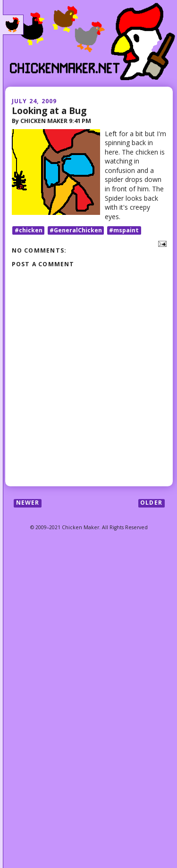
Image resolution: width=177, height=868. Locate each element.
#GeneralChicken (76, 230)
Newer (28, 503)
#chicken (29, 230)
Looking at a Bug (49, 111)
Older (151, 503)
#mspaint (124, 230)
